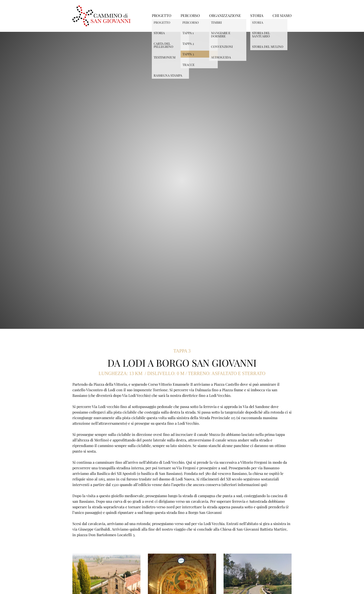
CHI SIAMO (282, 16)
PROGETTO (162, 16)
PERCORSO (190, 16)
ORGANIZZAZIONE (225, 16)
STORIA (257, 16)
